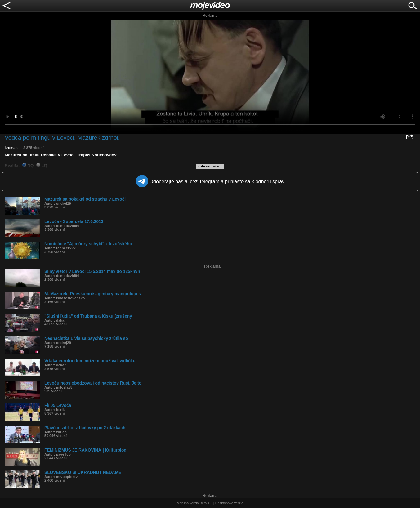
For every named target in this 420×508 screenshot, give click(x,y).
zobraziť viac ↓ (211, 166)
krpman (11, 148)
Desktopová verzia (229, 503)
